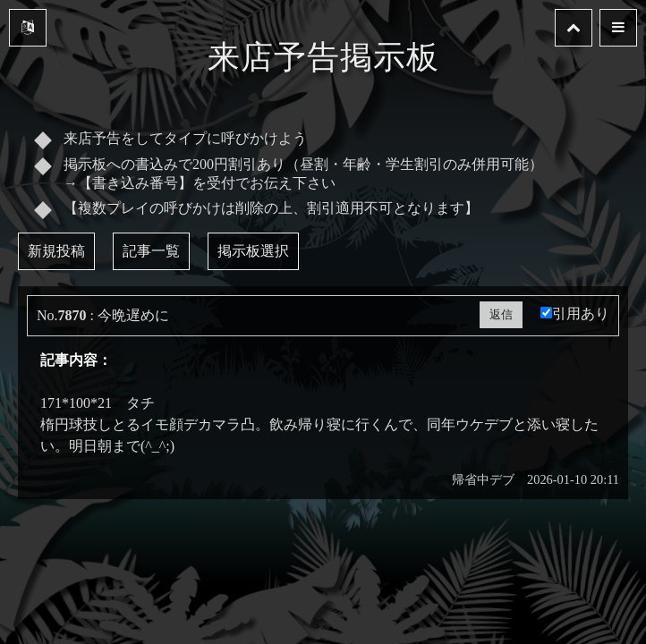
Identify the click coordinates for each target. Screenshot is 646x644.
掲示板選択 (253, 251)
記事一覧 (151, 251)
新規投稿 (56, 251)
